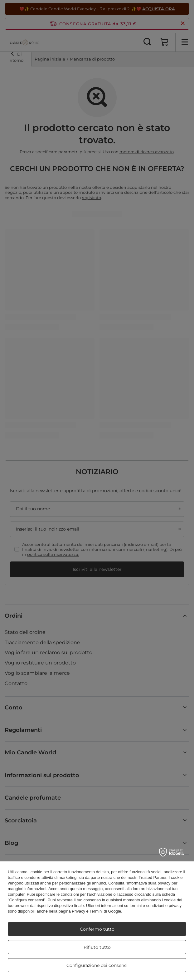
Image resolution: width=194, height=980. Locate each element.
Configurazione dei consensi (97, 965)
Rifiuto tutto (97, 947)
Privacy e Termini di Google (96, 911)
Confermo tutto (97, 929)
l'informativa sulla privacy (148, 883)
